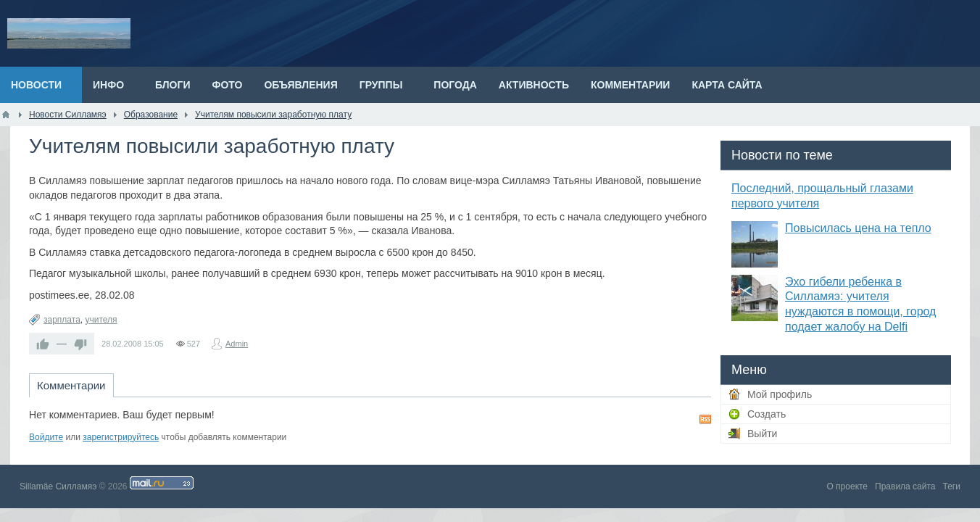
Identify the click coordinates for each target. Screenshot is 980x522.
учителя (101, 320)
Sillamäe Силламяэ (58, 486)
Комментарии (71, 385)
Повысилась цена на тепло (858, 228)
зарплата (62, 320)
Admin (237, 344)
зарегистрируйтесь (121, 437)
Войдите (46, 437)
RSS (705, 419)
